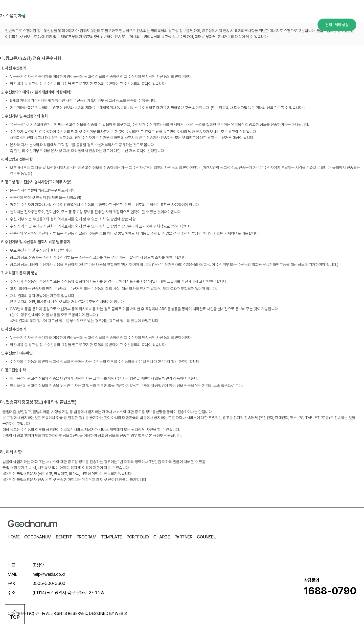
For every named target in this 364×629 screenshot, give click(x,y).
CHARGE (162, 537)
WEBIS (121, 614)
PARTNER (183, 537)
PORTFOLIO (138, 537)
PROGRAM (87, 537)
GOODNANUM (38, 537)
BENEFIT (64, 537)
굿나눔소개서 (293, 25)
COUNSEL (206, 537)
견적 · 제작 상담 (337, 25)
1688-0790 (330, 591)
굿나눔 (40, 614)
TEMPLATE (112, 537)
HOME (14, 537)
